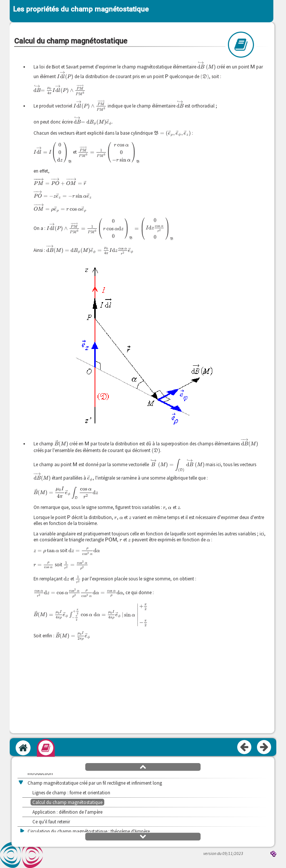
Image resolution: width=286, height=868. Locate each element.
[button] (143, 766)
